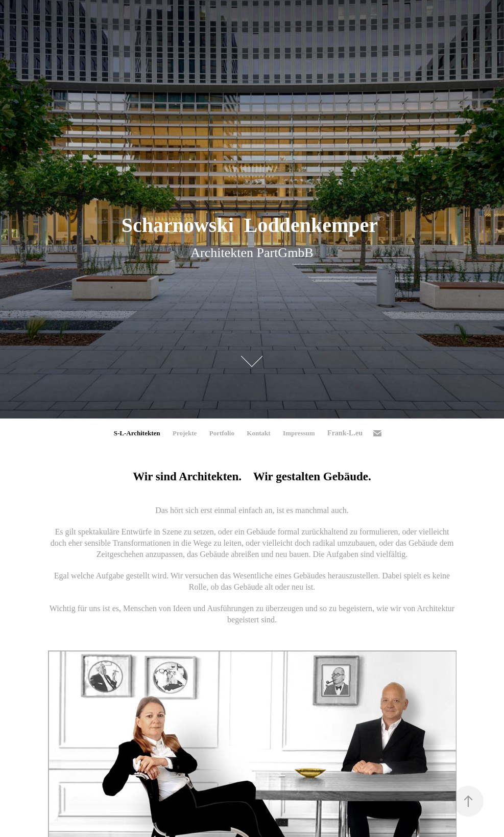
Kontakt (258, 433)
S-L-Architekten (137, 433)
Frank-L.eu (345, 433)
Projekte (185, 433)
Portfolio (222, 433)
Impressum (299, 433)
